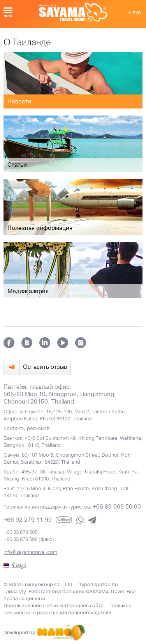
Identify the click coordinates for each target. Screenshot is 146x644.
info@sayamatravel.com (30, 552)
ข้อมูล (19, 565)
